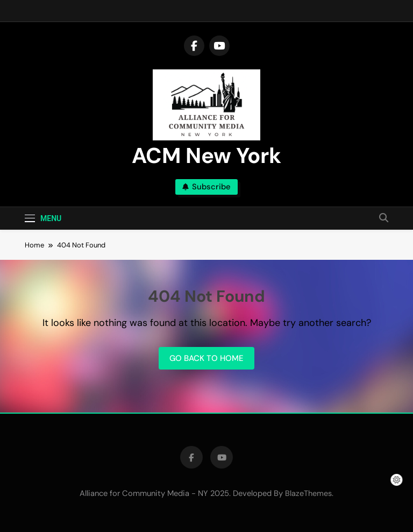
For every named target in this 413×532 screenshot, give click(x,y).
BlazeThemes (308, 493)
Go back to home (206, 358)
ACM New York (206, 155)
